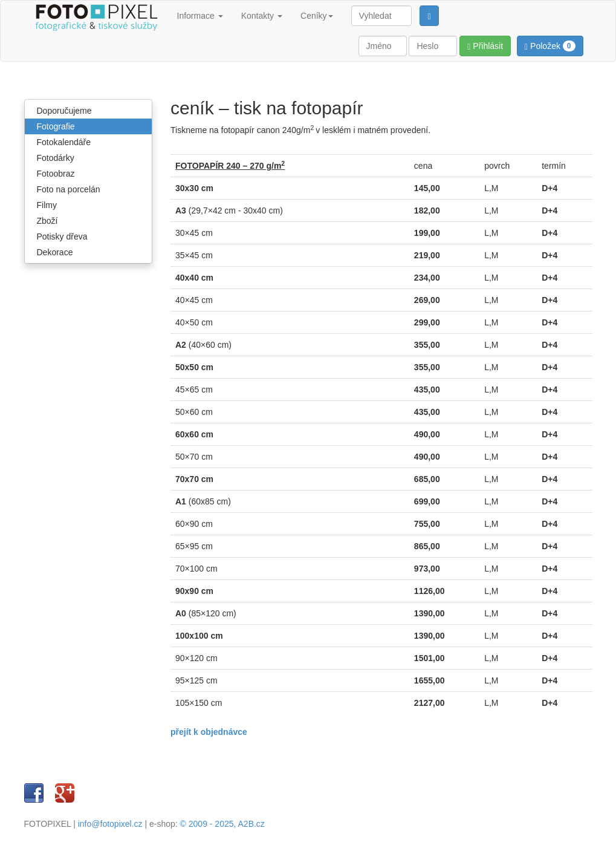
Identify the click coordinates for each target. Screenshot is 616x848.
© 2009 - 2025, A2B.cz (222, 824)
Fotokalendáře (64, 142)
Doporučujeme (64, 111)
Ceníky (317, 16)
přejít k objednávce (209, 732)
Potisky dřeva (62, 236)
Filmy (47, 205)
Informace (200, 16)
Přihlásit (485, 46)
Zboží (47, 221)
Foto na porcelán (69, 189)
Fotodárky (56, 158)
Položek (550, 46)
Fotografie (56, 126)
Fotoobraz (56, 174)
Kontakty (262, 16)
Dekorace (55, 252)
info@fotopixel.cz (110, 824)
